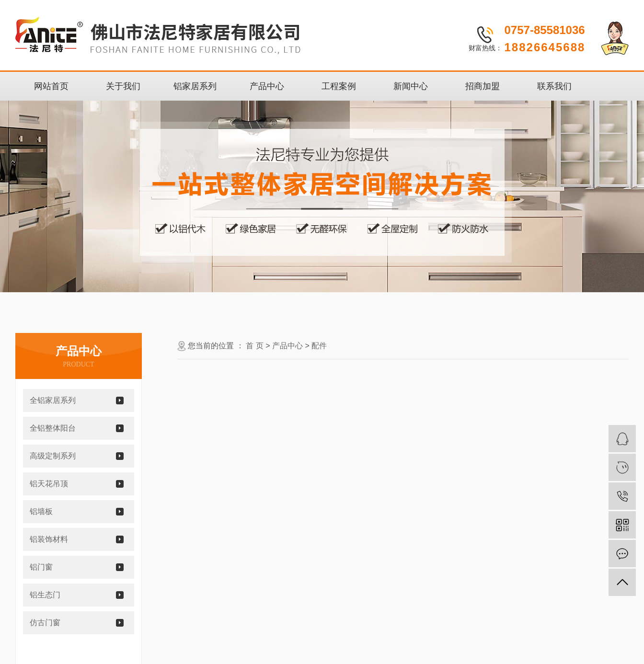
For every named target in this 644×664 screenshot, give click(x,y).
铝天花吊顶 (49, 484)
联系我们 (554, 86)
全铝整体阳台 (53, 428)
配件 (319, 346)
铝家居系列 (195, 86)
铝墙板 (41, 511)
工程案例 (339, 86)
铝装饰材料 (49, 539)
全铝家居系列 (53, 400)
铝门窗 (41, 567)
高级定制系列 (53, 456)
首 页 (254, 346)
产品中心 (267, 86)
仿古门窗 (45, 623)
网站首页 (51, 86)
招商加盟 (483, 86)
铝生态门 (45, 595)
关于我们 (123, 86)
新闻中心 (411, 86)
